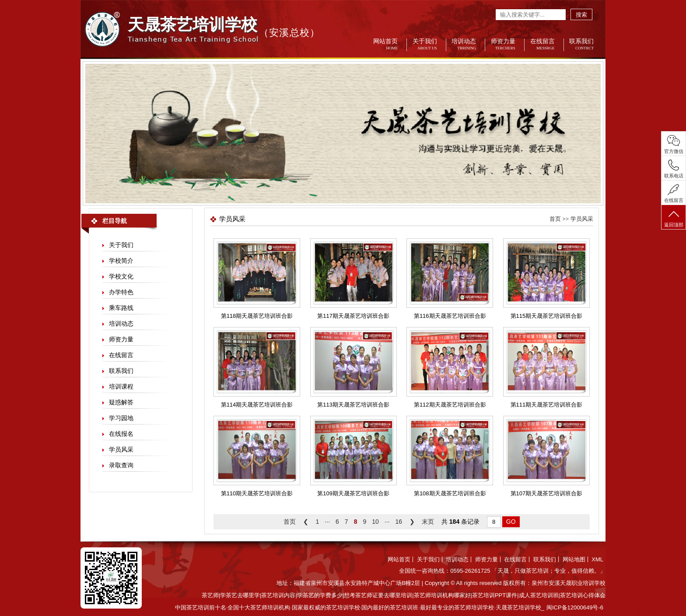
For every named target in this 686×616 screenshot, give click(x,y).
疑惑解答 (121, 402)
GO (511, 522)
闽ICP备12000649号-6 (575, 607)
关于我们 (423, 45)
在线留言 (541, 45)
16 (399, 522)
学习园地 (121, 418)
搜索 (581, 15)
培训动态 (462, 45)
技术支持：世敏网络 (660, 612)
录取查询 (121, 465)
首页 (555, 219)
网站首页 (383, 45)
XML (597, 559)
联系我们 (579, 45)
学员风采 (121, 449)
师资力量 (501, 45)
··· (327, 522)
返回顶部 (674, 218)
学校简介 (121, 261)
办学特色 (121, 292)
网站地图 (574, 559)
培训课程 (121, 386)
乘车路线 (121, 308)
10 (375, 522)
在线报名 (121, 434)
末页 (428, 522)
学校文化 (121, 276)
